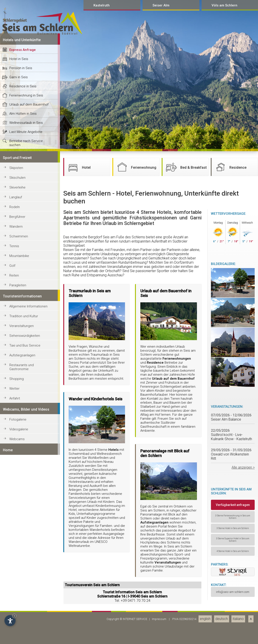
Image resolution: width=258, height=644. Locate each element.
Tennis (14, 610)
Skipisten (16, 532)
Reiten (14, 640)
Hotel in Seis (19, 423)
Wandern (16, 591)
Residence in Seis (23, 450)
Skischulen (17, 542)
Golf (12, 630)
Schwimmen (19, 600)
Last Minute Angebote (26, 496)
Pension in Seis (21, 432)
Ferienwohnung (136, 531)
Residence (230, 531)
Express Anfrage (23, 414)
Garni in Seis (19, 441)
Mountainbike (19, 620)
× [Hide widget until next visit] (14, 616)
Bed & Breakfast (186, 531)
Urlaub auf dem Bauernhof (29, 469)
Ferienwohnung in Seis (26, 459)
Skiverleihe (17, 552)
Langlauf (16, 561)
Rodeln (15, 571)
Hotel (78, 531)
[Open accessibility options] (10, 621)
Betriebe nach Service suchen (26, 507)
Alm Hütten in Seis (23, 478)
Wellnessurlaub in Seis (26, 487)
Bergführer (17, 581)
